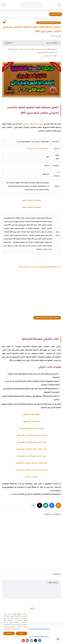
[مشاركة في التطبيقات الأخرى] (33, 505)
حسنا (22, 633)
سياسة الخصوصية (44, 629)
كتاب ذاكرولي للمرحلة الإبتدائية (47, 53)
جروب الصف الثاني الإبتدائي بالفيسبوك (32, 442)
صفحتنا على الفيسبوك (32, 422)
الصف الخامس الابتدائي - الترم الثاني (38, 149)
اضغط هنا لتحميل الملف (32, 207)
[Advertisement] (31, 292)
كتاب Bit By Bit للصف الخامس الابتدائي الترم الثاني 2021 (40, 267)
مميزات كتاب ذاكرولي (50, 56)
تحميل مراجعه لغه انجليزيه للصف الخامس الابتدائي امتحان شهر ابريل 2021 (33, 49)
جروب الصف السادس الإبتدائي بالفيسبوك (32, 470)
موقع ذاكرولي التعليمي (32, 415)
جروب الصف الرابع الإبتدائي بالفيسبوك (31, 456)
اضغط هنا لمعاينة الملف (32, 201)
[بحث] (4, 5)
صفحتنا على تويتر (31, 477)
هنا (11, 494)
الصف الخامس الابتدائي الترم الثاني (49, 23)
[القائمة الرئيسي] (59, 5)
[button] (52, 505)
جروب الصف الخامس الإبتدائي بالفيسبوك (31, 463)
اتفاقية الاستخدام (32, 629)
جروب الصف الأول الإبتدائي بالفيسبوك (31, 435)
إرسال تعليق (53, 583)
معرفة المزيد (9, 633)
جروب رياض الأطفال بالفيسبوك (31, 429)
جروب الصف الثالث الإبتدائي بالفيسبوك (31, 449)
